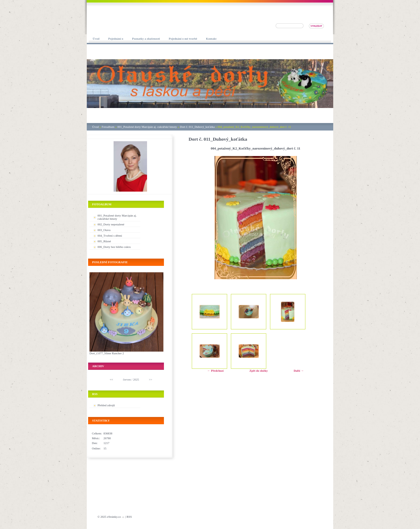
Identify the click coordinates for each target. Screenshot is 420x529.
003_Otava (104, 230)
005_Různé (104, 241)
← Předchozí (215, 371)
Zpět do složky (258, 371)
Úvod (95, 127)
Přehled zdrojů (106, 405)
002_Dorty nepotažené (111, 224)
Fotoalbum (108, 127)
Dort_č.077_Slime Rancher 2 (107, 353)
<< (111, 379)
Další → (299, 371)
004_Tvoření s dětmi (110, 236)
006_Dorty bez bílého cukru (114, 247)
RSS (129, 517)
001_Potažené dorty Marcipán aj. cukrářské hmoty (147, 127)
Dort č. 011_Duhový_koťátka (197, 127)
